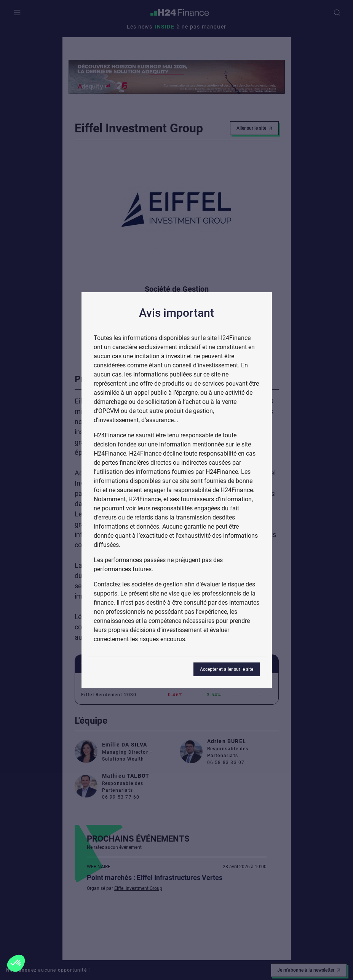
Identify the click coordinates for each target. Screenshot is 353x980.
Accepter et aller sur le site (227, 669)
